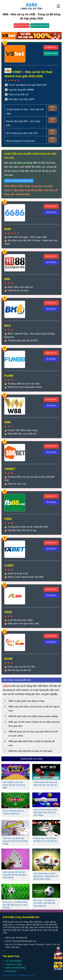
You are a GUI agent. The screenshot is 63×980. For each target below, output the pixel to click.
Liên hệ (18, 975)
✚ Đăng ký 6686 (22, 25)
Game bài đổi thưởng (15, 968)
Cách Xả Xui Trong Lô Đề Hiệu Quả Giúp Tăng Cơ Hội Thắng (45, 812)
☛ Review (51, 212)
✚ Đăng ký (51, 47)
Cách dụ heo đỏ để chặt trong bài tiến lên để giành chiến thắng (15, 875)
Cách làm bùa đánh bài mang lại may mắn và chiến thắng (15, 841)
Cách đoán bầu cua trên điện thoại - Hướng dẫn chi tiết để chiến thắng (46, 876)
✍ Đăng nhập (51, 53)
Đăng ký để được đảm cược (19, 181)
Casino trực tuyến (14, 964)
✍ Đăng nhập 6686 (40, 25)
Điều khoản (28, 975)
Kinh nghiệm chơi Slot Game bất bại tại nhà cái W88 (14, 785)
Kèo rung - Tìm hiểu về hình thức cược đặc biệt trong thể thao (44, 903)
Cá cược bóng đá (13, 961)
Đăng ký (53, 108)
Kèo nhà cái (11, 971)
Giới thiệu (7, 975)
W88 (5, 686)
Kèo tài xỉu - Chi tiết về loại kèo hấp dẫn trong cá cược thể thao (15, 905)
